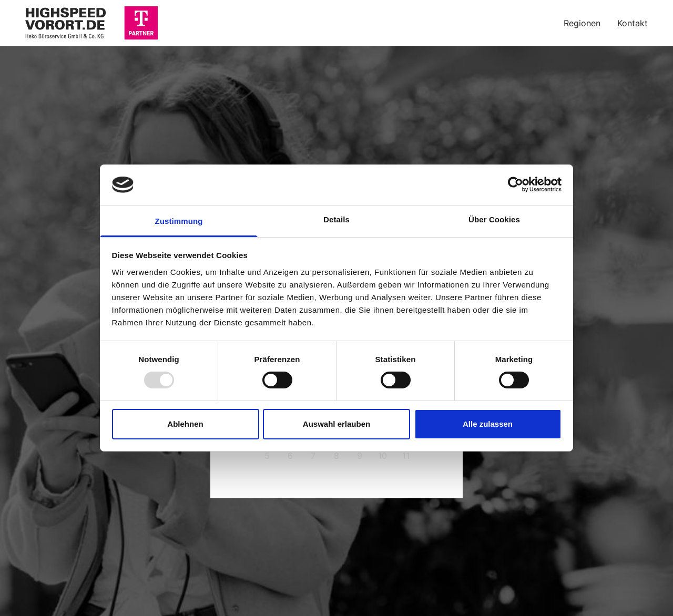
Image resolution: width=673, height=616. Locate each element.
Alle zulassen (488, 424)
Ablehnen (185, 424)
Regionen (582, 23)
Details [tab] (336, 219)
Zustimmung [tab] (179, 221)
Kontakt (633, 23)
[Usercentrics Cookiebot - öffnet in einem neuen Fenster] (516, 184)
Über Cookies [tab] (494, 219)
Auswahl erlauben (336, 424)
